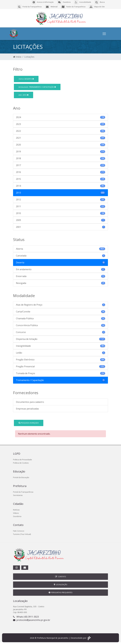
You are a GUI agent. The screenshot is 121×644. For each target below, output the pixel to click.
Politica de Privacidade (22, 459)
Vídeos (16, 513)
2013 (24, 95)
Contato (61, 576)
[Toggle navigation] (104, 33)
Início (17, 57)
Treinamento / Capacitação (37, 87)
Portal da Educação (21, 477)
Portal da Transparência (23, 492)
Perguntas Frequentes (61, 592)
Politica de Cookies (21, 463)
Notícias (16, 509)
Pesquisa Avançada (29, 423)
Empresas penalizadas (27, 408)
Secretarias (18, 495)
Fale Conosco (19, 531)
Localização (61, 584)
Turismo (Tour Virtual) (22, 534)
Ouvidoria (17, 516)
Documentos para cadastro (30, 402)
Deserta (26, 79)
